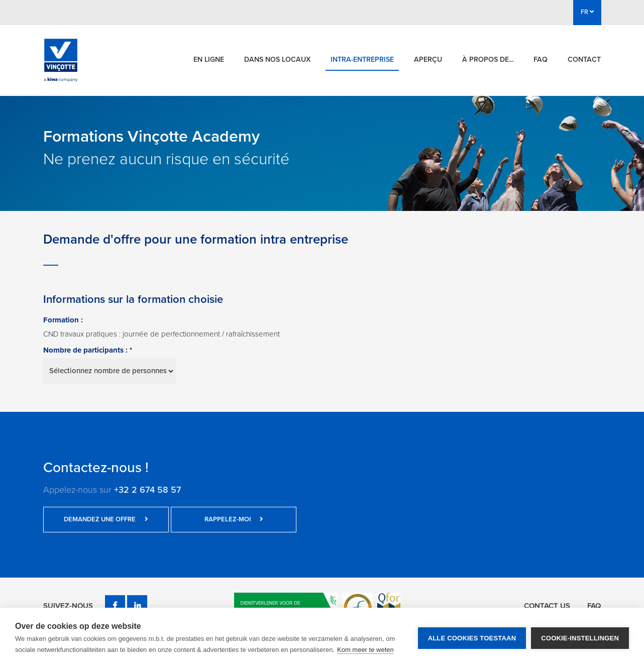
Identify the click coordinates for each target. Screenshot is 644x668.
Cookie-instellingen (580, 638)
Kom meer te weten (365, 650)
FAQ (541, 60)
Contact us (547, 606)
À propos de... (488, 60)
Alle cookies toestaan (472, 638)
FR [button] (587, 12)
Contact (584, 60)
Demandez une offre (106, 519)
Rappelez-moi (234, 519)
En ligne (209, 60)
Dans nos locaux (277, 60)
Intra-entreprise (362, 60)
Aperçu (428, 60)
